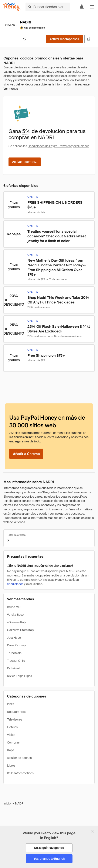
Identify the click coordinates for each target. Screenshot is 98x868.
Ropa (11, 750)
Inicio (7, 803)
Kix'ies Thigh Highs (19, 676)
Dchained (13, 668)
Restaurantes (16, 712)
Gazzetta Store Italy (21, 630)
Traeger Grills (16, 661)
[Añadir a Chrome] (26, 454)
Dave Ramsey (16, 645)
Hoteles (12, 727)
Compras (13, 742)
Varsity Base (15, 615)
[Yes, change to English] (49, 859)
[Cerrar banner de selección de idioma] (92, 831)
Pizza (11, 704)
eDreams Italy (16, 622)
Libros (11, 765)
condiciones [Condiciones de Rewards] (15, 584)
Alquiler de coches (19, 758)
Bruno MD (14, 607)
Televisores (15, 719)
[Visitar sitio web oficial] (89, 39)
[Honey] (12, 7)
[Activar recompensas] (64, 39)
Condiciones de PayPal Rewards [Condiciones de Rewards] (49, 146)
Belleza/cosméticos (20, 773)
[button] (92, 7)
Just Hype (14, 638)
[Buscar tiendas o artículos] (48, 7)
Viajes (11, 735)
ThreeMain (14, 653)
